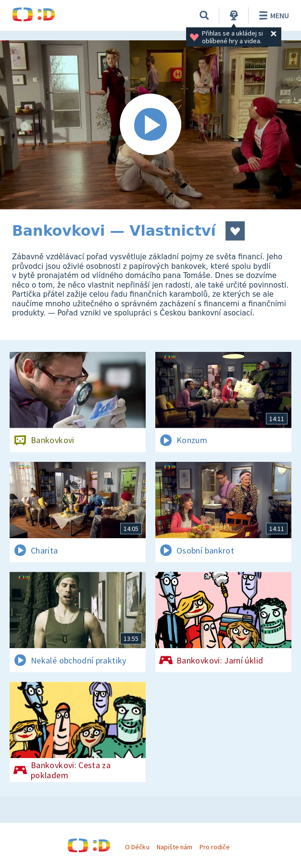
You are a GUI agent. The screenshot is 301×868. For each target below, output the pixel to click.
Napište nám (175, 847)
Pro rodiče (215, 847)
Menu (272, 15)
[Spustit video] (150, 125)
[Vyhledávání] (204, 15)
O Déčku (137, 847)
